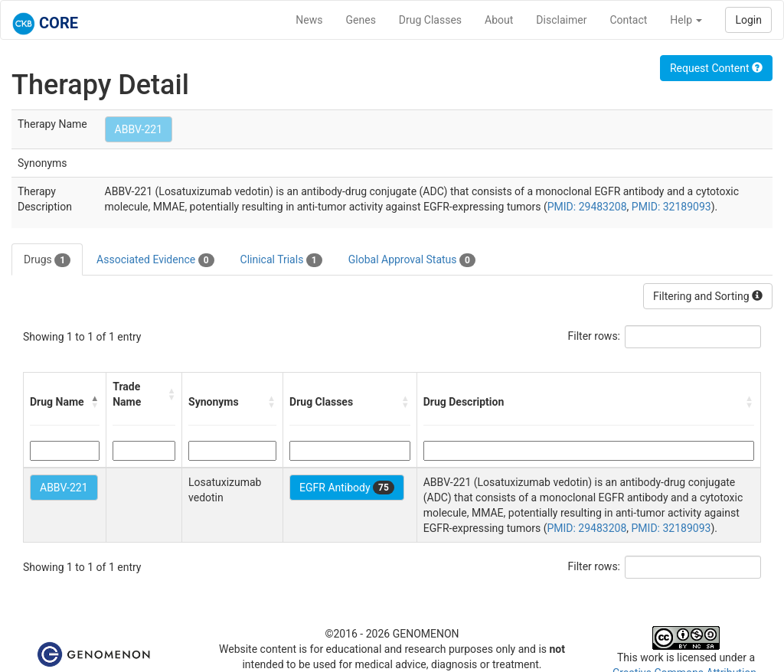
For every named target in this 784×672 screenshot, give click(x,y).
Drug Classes (430, 20)
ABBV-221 (139, 129)
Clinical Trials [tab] (281, 260)
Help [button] (686, 20)
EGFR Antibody (347, 488)
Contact (628, 20)
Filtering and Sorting (708, 296)
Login (748, 20)
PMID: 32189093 (671, 207)
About (499, 20)
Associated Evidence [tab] (155, 260)
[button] (95, 402)
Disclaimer (561, 20)
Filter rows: (595, 336)
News (309, 20)
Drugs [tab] (47, 260)
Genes (361, 20)
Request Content (716, 68)
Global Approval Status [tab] (412, 260)
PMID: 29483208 (587, 207)
